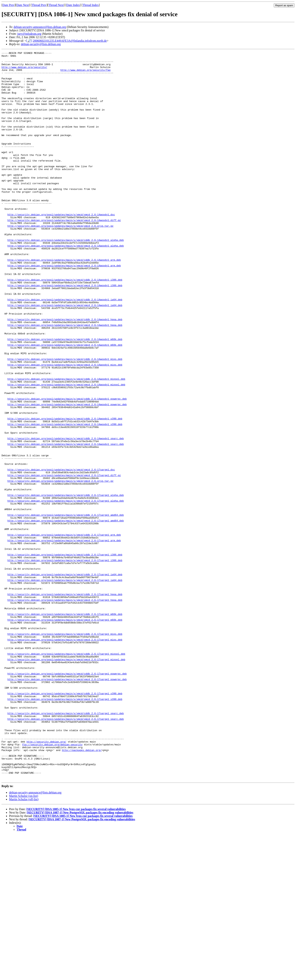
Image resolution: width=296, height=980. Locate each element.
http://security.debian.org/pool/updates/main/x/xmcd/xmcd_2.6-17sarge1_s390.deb (65, 829)
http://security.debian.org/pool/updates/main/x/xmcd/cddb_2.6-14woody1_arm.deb (64, 302)
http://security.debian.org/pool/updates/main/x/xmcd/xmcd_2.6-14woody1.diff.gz (64, 254)
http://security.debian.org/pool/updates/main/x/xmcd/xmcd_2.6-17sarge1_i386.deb (65, 662)
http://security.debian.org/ (47, 880)
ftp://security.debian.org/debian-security (52, 883)
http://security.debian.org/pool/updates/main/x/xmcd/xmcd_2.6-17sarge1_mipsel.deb (66, 781)
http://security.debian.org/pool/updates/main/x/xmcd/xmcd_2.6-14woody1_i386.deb (65, 332)
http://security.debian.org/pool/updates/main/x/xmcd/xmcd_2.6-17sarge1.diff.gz (64, 560)
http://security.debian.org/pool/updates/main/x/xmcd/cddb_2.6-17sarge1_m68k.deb (65, 727)
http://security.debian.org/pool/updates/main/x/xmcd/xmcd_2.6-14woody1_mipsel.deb (66, 451)
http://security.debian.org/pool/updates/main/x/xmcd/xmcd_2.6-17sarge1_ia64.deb (65, 686)
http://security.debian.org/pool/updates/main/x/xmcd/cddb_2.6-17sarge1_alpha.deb (66, 584)
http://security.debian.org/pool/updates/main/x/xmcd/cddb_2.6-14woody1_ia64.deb (65, 349)
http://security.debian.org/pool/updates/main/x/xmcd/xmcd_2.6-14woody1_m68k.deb (65, 404)
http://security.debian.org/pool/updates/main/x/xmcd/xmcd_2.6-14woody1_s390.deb (65, 499)
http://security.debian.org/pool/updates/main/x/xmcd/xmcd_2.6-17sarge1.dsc (61, 553)
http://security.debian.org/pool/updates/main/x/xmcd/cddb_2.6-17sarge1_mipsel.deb (66, 774)
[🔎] (29, 41)
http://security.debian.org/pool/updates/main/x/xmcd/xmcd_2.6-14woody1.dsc (61, 247)
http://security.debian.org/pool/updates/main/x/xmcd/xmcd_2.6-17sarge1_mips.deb (65, 757)
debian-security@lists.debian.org (41, 44)
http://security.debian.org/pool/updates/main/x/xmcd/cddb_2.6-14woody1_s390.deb (65, 492)
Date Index (73, 5)
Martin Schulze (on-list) (24, 942)
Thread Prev (39, 5)
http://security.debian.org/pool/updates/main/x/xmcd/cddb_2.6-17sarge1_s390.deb (65, 822)
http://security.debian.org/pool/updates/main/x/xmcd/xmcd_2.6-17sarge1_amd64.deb (66, 615)
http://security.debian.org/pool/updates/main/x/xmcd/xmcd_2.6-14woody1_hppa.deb (65, 380)
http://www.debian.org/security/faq (85, 74)
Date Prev (8, 5)
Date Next (23, 5)
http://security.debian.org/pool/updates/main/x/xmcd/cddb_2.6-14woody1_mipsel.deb (66, 445)
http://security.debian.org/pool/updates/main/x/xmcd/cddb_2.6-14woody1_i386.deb (65, 326)
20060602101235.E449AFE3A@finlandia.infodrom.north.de (70, 41)
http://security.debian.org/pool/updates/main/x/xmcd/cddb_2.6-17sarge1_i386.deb (65, 655)
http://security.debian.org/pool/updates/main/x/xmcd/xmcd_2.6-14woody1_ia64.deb (65, 356)
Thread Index (91, 5)
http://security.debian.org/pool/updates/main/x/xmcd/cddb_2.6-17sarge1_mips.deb (65, 751)
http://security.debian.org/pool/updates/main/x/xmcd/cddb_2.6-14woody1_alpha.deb (66, 278)
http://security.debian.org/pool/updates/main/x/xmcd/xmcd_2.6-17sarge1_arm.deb (64, 638)
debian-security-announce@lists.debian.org (40, 27)
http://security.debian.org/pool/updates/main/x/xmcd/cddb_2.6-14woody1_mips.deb (65, 421)
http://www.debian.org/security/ (24, 70)
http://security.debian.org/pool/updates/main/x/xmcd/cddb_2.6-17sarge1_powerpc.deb (67, 798)
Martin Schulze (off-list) (24, 945)
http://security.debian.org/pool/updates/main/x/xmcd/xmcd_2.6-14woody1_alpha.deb (66, 285)
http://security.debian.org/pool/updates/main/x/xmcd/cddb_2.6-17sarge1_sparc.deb (66, 846)
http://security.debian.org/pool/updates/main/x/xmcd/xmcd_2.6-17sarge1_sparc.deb (66, 853)
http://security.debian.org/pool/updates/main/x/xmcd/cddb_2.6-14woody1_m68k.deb (65, 397)
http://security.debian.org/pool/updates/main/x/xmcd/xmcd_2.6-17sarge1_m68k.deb (65, 734)
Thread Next (56, 5)
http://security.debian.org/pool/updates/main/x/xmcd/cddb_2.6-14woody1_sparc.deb (66, 516)
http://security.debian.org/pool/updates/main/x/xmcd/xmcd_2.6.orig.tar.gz (60, 261)
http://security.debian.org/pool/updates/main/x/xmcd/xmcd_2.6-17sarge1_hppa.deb (65, 710)
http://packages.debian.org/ (82, 890)
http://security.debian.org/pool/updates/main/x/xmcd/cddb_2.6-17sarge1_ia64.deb (65, 679)
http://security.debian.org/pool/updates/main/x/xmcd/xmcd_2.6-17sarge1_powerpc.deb (67, 805)
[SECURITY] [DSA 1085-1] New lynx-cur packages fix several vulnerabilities (76, 955)
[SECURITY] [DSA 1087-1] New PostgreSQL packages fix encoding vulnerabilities (80, 958)
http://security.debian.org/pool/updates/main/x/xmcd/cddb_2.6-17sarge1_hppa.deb (65, 703)
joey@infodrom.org (29, 34)
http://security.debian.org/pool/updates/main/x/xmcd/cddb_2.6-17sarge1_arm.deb (64, 632)
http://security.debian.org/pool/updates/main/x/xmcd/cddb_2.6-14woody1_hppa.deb (65, 373)
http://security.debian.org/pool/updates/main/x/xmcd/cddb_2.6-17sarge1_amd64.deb (66, 608)
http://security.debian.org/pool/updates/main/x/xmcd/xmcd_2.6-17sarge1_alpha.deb (66, 591)
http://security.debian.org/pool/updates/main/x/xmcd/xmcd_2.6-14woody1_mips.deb (65, 428)
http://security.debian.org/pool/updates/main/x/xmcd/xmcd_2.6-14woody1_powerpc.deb (67, 475)
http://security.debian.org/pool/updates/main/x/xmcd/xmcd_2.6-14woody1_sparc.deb (66, 523)
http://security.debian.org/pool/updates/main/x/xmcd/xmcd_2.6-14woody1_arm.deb (64, 309)
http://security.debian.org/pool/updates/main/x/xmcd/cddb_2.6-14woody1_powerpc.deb (67, 468)
